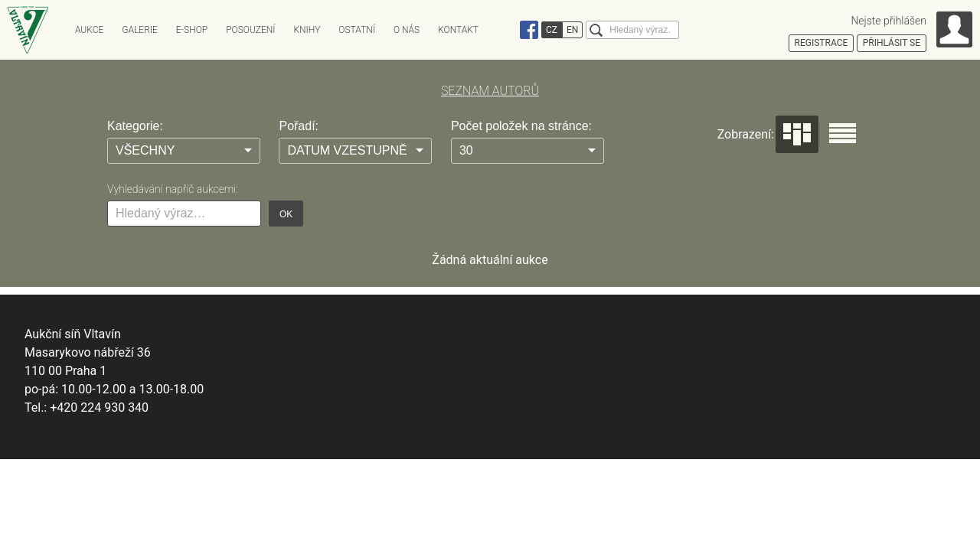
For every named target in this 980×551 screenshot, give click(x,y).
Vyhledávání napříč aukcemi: (173, 189)
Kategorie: (135, 126)
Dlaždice (797, 134)
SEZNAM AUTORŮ (490, 91)
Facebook (529, 30)
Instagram (508, 30)
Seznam (843, 133)
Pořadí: (299, 126)
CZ (552, 30)
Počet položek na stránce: (521, 126)
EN (572, 30)
